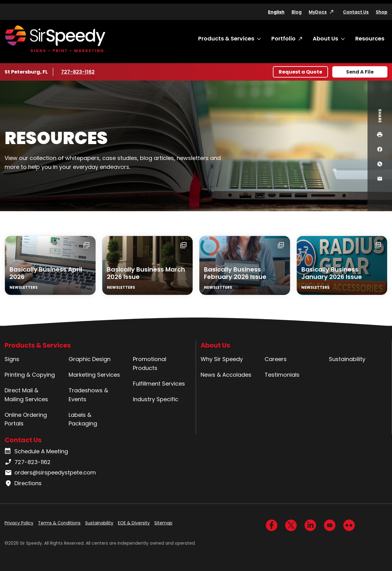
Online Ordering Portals (26, 419)
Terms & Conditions (59, 523)
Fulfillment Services (159, 384)
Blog (297, 12)
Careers (276, 359)
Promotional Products (150, 364)
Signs (12, 359)
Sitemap (163, 523)
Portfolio (283, 38)
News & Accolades (226, 375)
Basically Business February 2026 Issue (235, 273)
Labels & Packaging (83, 419)
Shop (382, 12)
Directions (23, 483)
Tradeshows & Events (88, 395)
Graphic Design (90, 359)
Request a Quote (300, 72)
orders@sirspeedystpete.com (50, 473)
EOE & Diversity (134, 523)
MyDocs (318, 12)
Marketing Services (94, 375)
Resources (370, 38)
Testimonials (282, 375)
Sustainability (347, 359)
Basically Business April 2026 (46, 273)
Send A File (360, 72)
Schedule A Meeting (36, 451)
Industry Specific (156, 399)
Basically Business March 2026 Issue (146, 273)
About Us (325, 38)
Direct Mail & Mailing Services (26, 395)
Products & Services (226, 38)
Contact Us (356, 12)
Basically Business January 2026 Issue (332, 273)
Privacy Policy (19, 523)
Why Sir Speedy (222, 359)
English (276, 12)
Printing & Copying (30, 375)
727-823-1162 (79, 72)
